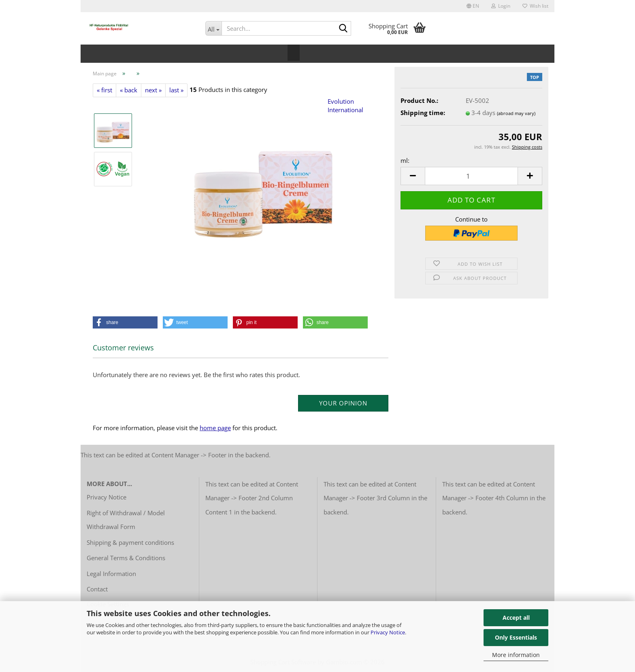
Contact (97, 589)
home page (215, 428)
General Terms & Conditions (126, 558)
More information (516, 655)
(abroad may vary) (516, 113)
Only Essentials (516, 637)
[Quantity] (471, 176)
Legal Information (111, 574)
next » (153, 90)
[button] (473, 6)
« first (104, 90)
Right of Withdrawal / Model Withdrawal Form (126, 520)
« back (129, 90)
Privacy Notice (388, 632)
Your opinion (343, 403)
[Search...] (214, 28)
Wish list (535, 6)
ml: (405, 160)
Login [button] (501, 6)
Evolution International (345, 106)
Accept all (516, 618)
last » (176, 90)
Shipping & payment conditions (130, 542)
